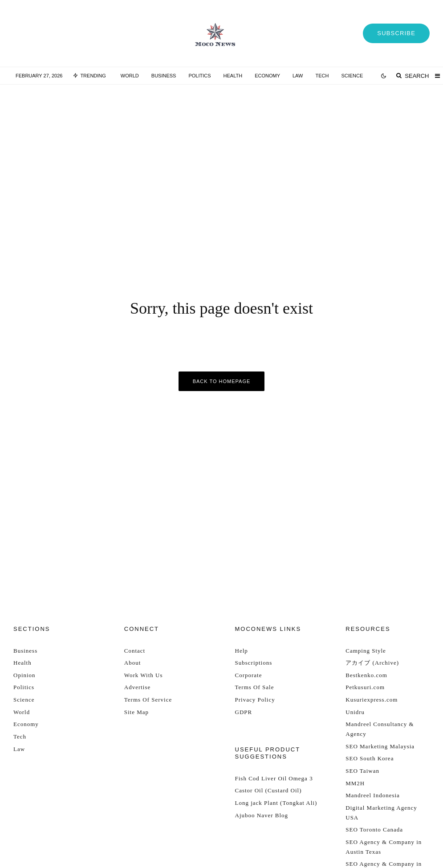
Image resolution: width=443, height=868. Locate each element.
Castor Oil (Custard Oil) (268, 790)
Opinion (24, 675)
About (133, 663)
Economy (267, 76)
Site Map (136, 712)
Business (164, 76)
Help (242, 651)
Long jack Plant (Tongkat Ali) (276, 803)
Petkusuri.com (365, 687)
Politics (199, 76)
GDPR (244, 712)
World (130, 76)
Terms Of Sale (255, 687)
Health (233, 76)
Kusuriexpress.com (372, 700)
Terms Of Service (148, 700)
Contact (135, 651)
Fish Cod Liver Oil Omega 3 (274, 778)
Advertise (138, 687)
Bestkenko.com (366, 675)
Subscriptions (254, 663)
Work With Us (144, 675)
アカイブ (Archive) (372, 663)
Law (298, 76)
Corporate (249, 675)
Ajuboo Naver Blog (262, 815)
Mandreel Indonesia (373, 795)
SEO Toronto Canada (374, 830)
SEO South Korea (370, 758)
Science (352, 76)
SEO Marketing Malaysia (380, 746)
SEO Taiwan (362, 771)
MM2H (355, 783)
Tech (322, 76)
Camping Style (366, 651)
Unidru (355, 712)
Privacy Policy (255, 700)
